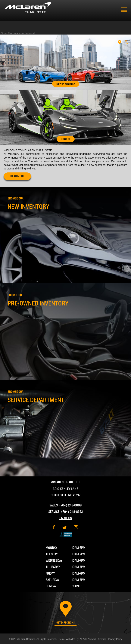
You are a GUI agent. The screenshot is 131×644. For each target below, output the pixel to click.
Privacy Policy (115, 639)
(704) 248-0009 (70, 505)
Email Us (66, 518)
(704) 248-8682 (72, 512)
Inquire (66, 139)
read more (17, 176)
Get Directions (66, 623)
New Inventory (66, 84)
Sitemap (102, 639)
